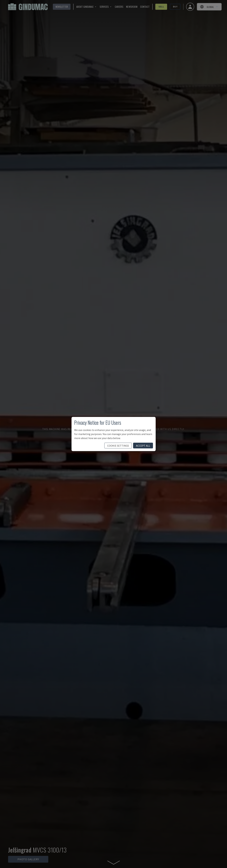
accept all (143, 446)
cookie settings (118, 446)
